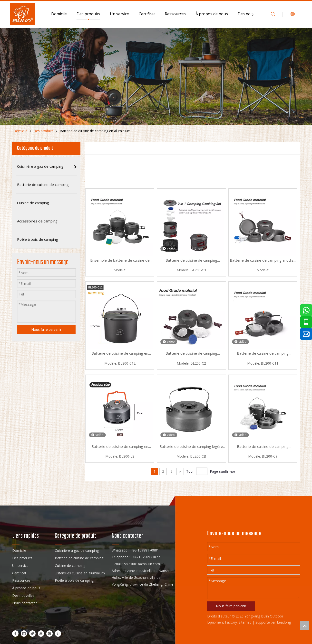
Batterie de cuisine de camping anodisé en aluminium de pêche (263, 261)
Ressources (175, 14)
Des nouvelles (23, 595)
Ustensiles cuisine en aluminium (80, 573)
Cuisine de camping (70, 566)
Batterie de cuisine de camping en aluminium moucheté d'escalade (120, 447)
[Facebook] (15, 633)
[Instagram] (49, 633)
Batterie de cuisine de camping (79, 558)
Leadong (284, 622)
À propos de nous (212, 14)
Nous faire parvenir (231, 606)
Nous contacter (24, 603)
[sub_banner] (156, 76)
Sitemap (245, 622)
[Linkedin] (24, 633)
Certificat (147, 14)
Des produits (88, 14)
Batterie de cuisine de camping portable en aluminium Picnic (263, 354)
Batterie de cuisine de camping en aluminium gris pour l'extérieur (120, 354)
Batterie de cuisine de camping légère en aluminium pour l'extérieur (191, 447)
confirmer (227, 471)
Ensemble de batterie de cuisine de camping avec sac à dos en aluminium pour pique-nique (120, 261)
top (304, 626)
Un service (119, 14)
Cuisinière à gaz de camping (77, 550)
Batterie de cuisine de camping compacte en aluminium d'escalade (263, 447)
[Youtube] (41, 633)
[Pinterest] (58, 633)
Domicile (59, 14)
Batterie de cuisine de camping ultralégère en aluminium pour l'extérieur (191, 354)
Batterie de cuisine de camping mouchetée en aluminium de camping (191, 261)
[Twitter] (32, 633)
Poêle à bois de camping (74, 580)
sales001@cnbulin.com (142, 564)
